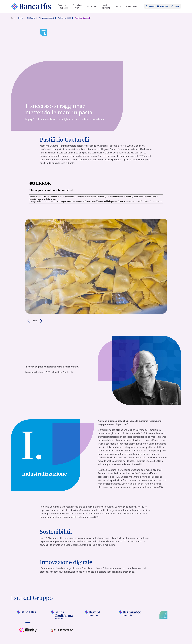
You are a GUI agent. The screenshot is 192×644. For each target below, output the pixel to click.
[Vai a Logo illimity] (28, 632)
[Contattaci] (163, 6)
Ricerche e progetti (46, 18)
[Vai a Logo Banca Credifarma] (62, 615)
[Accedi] (150, 6)
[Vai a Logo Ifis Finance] (130, 615)
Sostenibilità (131, 6)
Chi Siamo (92, 6)
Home (21, 18)
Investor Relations (106, 7)
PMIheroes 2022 (64, 18)
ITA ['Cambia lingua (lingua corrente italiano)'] (177, 7)
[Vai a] (96, 615)
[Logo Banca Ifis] (31, 6)
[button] (173, 6)
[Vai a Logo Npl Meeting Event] (164, 615)
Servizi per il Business (63, 7)
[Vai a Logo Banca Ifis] (28, 615)
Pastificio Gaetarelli (82, 18)
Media (118, 6)
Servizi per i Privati (77, 7)
